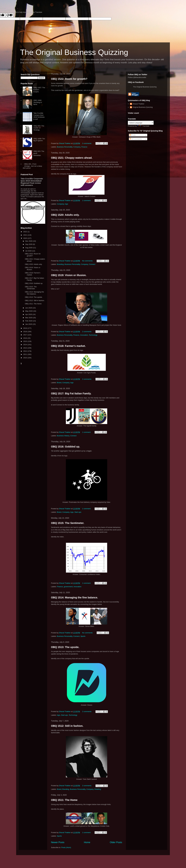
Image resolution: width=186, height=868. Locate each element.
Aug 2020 (29, 248)
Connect (92, 264)
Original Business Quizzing (143, 107)
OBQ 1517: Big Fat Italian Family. (71, 393)
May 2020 (29, 311)
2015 (25, 341)
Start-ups (78, 512)
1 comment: (87, 200)
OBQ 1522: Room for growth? (69, 79)
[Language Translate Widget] (141, 123)
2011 (25, 354)
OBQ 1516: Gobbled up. (65, 447)
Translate (143, 126)
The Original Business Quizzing (74, 52)
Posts (133, 135)
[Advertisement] (33, 404)
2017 (25, 335)
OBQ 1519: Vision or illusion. (69, 275)
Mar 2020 (29, 318)
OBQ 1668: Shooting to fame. (38, 102)
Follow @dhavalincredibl (137, 77)
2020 (25, 238)
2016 (25, 338)
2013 (25, 348)
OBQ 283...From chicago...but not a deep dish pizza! (32, 166)
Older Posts (116, 842)
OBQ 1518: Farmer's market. (68, 346)
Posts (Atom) (66, 847)
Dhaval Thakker (138, 104)
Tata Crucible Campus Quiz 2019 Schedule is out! (39, 116)
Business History (63, 436)
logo (66, 204)
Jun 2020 (29, 308)
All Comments (136, 139)
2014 (25, 345)
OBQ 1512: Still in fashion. (67, 726)
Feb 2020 (29, 321)
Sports (83, 636)
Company (77, 147)
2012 (25, 351)
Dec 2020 (29, 241)
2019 (25, 328)
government (68, 587)
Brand (59, 383)
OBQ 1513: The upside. (65, 647)
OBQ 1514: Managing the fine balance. (74, 597)
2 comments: (87, 143)
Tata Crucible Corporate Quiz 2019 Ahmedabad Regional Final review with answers (32, 182)
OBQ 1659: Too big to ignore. (39, 140)
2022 (25, 232)
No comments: (88, 261)
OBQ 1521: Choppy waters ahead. (72, 158)
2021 (25, 235)
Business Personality (65, 147)
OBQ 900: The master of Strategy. (39, 128)
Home (87, 842)
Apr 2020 (29, 314)
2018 (25, 332)
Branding (60, 264)
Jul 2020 (29, 251)
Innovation (84, 335)
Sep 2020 (29, 244)
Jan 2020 (29, 324)
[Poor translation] (9, 15)
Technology (93, 335)
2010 (25, 358)
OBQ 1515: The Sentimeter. (68, 523)
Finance (84, 147)
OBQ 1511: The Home (64, 800)
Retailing (98, 789)
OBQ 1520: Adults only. (65, 215)
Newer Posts (58, 842)
